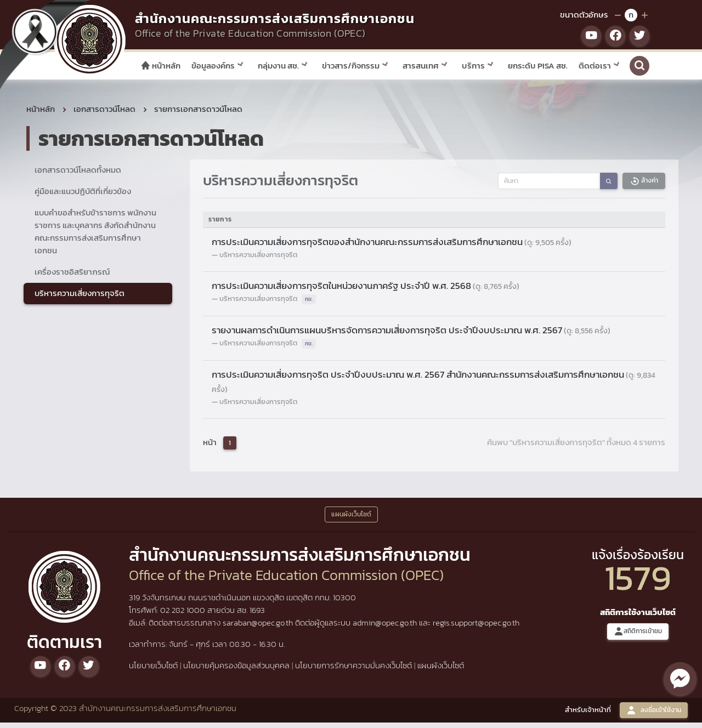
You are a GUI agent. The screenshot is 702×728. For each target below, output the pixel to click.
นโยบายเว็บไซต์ (153, 671)
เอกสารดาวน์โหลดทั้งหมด (78, 175)
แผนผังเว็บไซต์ (441, 671)
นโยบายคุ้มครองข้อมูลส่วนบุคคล (236, 671)
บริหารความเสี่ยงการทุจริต (80, 298)
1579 (638, 582)
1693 (257, 615)
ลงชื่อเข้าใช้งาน (654, 715)
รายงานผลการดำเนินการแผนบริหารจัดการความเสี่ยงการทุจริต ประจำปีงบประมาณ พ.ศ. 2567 (411, 335)
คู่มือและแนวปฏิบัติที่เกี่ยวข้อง (83, 197)
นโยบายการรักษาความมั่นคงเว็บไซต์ (353, 671)
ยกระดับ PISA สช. (538, 66)
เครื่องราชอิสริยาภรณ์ (72, 277)
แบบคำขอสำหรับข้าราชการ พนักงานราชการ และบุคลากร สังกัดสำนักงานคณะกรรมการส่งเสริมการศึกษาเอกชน (95, 237)
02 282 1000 (184, 615)
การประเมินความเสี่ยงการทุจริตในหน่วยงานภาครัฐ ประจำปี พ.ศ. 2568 (366, 291)
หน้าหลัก (160, 66)
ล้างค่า (644, 186)
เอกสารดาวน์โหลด (104, 114)
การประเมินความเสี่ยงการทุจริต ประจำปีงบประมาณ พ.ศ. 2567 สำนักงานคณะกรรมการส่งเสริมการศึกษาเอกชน (434, 387)
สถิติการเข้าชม (638, 637)
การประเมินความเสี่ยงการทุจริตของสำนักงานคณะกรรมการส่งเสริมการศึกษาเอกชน (392, 247)
